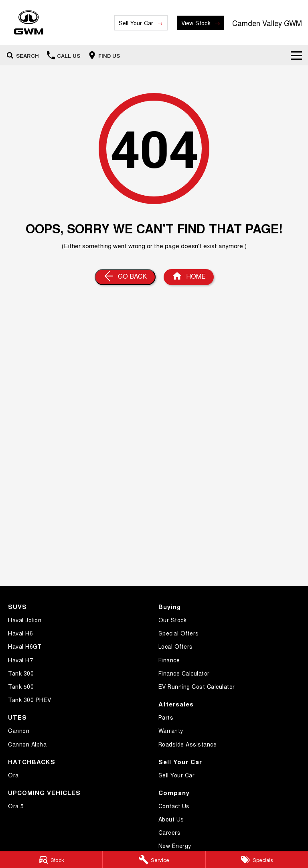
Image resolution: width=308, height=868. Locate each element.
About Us (171, 819)
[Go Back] (125, 277)
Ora (13, 775)
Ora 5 (16, 806)
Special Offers (179, 633)
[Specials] (257, 860)
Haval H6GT (25, 646)
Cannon (19, 730)
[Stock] (51, 860)
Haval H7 (20, 660)
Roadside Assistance (188, 744)
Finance (169, 660)
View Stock (196, 23)
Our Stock (173, 620)
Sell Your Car (136, 23)
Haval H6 (20, 633)
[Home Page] (29, 23)
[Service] (154, 860)
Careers (170, 832)
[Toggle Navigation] (296, 55)
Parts (166, 717)
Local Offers (176, 646)
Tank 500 (21, 686)
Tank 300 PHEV (30, 700)
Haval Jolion (25, 620)
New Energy (175, 846)
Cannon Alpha (27, 744)
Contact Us (174, 806)
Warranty (171, 730)
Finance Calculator (184, 673)
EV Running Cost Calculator (197, 686)
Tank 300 (21, 673)
